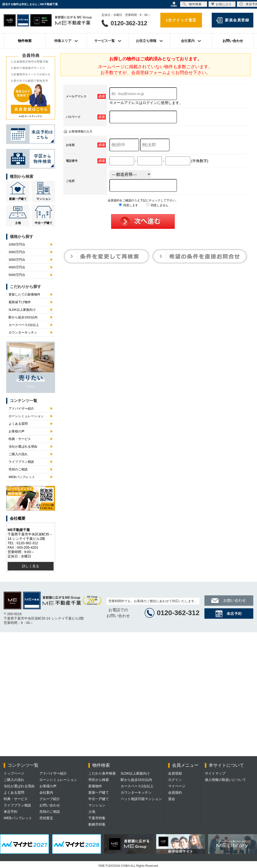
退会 (172, 799)
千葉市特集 (97, 818)
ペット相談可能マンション (141, 799)
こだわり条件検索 (102, 773)
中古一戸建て (44, 223)
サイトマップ (215, 773)
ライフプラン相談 (21, 462)
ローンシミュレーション (26, 416)
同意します (128, 205)
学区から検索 (99, 780)
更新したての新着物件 (24, 294)
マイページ (177, 786)
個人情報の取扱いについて (225, 780)
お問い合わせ (233, 41)
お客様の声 (17, 431)
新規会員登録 (237, 20)
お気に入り (221, 4)
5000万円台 (17, 275)
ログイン (175, 780)
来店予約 (11, 812)
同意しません (157, 205)
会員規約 (175, 792)
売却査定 (46, 818)
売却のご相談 (18, 469)
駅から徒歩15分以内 (23, 317)
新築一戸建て (18, 199)
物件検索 (25, 41)
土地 (18, 223)
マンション (44, 199)
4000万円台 (17, 267)
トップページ (14, 773)
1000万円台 (17, 244)
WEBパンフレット (22, 477)
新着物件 (95, 786)
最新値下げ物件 (20, 302)
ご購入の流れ (18, 454)
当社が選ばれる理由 (23, 447)
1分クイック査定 (181, 20)
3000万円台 (17, 260)
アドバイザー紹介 (21, 408)
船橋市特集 (97, 824)
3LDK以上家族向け (22, 310)
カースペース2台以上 (24, 325)
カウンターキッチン (23, 332)
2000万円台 (17, 252)
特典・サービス (20, 439)
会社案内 (46, 792)
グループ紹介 (50, 799)
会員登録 (175, 773)
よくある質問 (18, 424)
